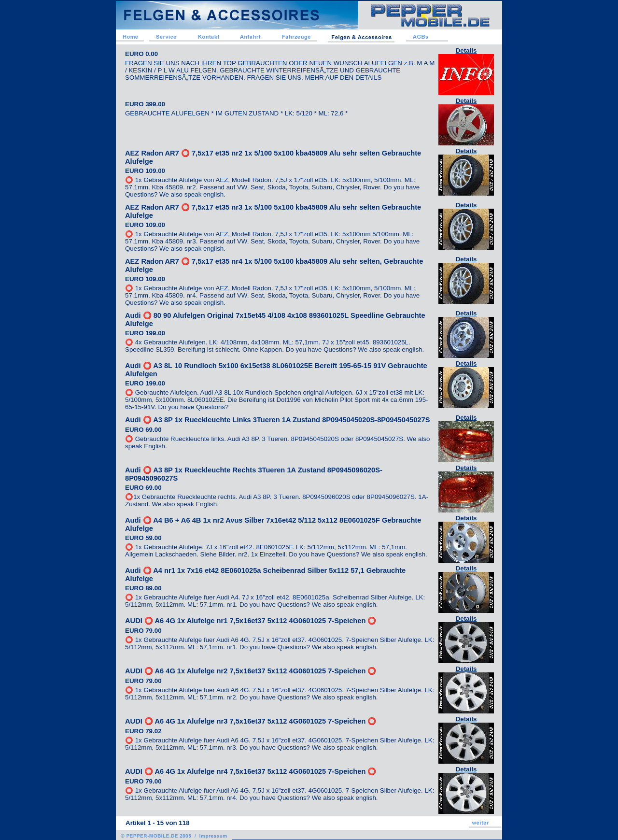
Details (466, 50)
